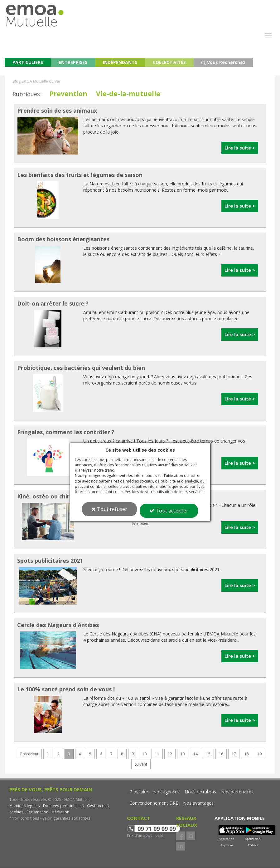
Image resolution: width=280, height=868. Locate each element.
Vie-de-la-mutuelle (128, 94)
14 (196, 754)
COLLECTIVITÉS (169, 63)
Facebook (181, 836)
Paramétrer (140, 523)
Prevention (68, 94)
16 (221, 754)
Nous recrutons (200, 792)
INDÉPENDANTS (120, 63)
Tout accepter (169, 511)
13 (183, 754)
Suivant (141, 765)
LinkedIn (181, 846)
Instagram (191, 836)
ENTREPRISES (73, 63)
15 (208, 754)
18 (247, 754)
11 (157, 754)
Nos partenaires (237, 792)
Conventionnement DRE (154, 803)
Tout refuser (109, 509)
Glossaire (139, 792)
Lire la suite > (240, 148)
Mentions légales (25, 806)
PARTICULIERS (28, 63)
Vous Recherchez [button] (223, 63)
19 (259, 754)
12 (170, 754)
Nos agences (166, 792)
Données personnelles (63, 806)
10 (144, 754)
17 (234, 754)
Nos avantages (198, 803)
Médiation (60, 812)
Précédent (29, 754)
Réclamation (37, 812)
